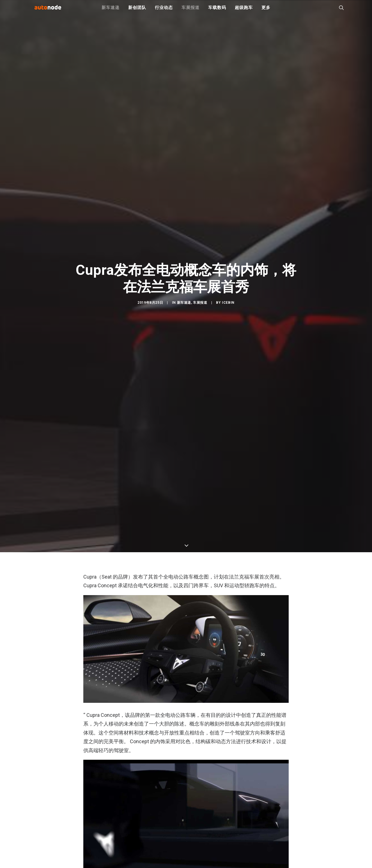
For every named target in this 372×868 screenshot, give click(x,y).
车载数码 (217, 11)
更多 (266, 11)
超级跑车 (244, 11)
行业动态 (164, 11)
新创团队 (137, 11)
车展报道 (190, 11)
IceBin (228, 351)
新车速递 (110, 11)
